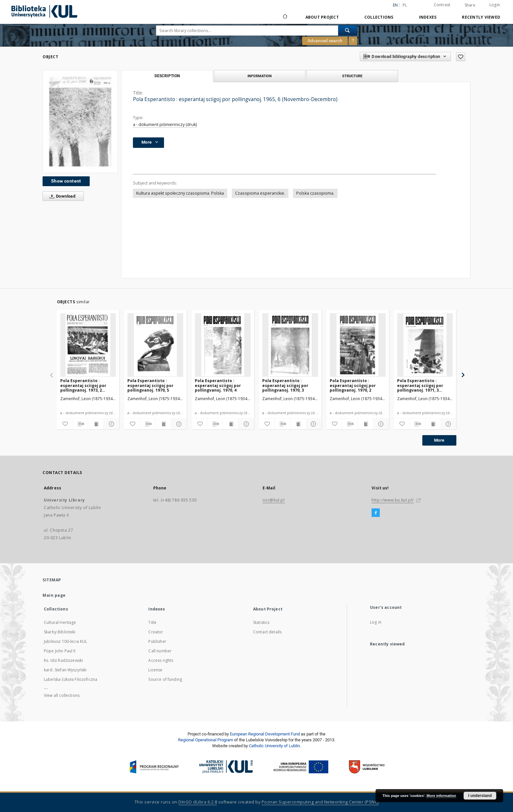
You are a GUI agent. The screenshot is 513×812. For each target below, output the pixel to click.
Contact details (267, 632)
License (155, 670)
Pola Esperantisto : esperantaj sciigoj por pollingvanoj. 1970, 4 (218, 385)
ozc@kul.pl (274, 500)
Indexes (428, 17)
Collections (379, 17)
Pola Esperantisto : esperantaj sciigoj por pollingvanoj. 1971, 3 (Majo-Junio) (420, 385)
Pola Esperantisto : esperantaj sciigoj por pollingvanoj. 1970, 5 (150, 385)
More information (441, 796)
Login (495, 5)
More (439, 440)
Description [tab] (167, 76)
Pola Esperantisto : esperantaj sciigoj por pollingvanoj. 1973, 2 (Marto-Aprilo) (83, 385)
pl (405, 5)
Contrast (442, 5)
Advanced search (325, 41)
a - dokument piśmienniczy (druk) (165, 124)
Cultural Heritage (60, 622)
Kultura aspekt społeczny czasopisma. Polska (180, 193)
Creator (156, 632)
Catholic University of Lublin (274, 746)
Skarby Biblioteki (60, 632)
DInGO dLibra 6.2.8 (198, 802)
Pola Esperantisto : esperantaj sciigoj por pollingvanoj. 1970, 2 (353, 385)
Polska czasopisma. (315, 193)
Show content (66, 181)
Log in (376, 622)
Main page (54, 595)
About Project (322, 17)
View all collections (62, 695)
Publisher (157, 641)
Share (470, 5)
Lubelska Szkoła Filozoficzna (71, 679)
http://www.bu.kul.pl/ (393, 500)
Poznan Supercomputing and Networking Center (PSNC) (320, 802)
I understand (480, 796)
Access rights (161, 660)
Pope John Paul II (60, 651)
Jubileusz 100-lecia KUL (65, 641)
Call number (160, 651)
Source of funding (165, 679)
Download (61, 196)
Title (152, 622)
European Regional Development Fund (265, 734)
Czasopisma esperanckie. (260, 193)
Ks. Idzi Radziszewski (63, 660)
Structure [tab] (352, 76)
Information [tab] (260, 76)
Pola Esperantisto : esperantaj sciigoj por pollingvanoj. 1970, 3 (285, 385)
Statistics (261, 622)
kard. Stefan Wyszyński (65, 670)
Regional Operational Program (206, 740)
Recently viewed (481, 17)
